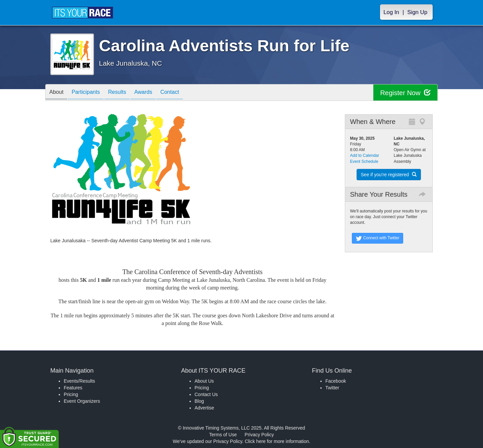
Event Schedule (364, 162)
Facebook (336, 381)
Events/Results (79, 381)
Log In (391, 12)
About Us (204, 381)
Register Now (405, 93)
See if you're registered (389, 175)
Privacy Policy (259, 435)
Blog (199, 401)
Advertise (204, 408)
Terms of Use (223, 435)
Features (73, 388)
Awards (155, 93)
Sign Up (417, 12)
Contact (185, 93)
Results (126, 93)
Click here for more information (277, 441)
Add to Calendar (365, 155)
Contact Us (206, 394)
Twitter (332, 388)
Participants (91, 93)
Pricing (71, 394)
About (58, 93)
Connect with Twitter (378, 238)
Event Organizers (82, 401)
